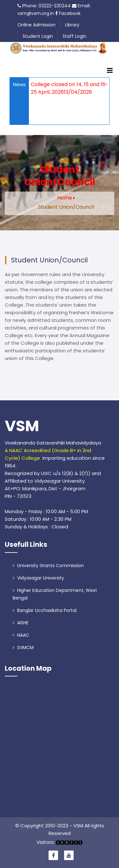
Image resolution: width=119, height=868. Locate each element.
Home (65, 198)
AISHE (21, 623)
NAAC (21, 635)
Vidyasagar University (38, 578)
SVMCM (23, 648)
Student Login (38, 36)
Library (72, 25)
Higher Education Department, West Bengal (55, 594)
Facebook (68, 13)
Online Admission (36, 25)
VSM (22, 426)
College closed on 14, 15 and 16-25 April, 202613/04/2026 (69, 88)
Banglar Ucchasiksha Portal (45, 610)
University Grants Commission (48, 566)
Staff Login (74, 36)
